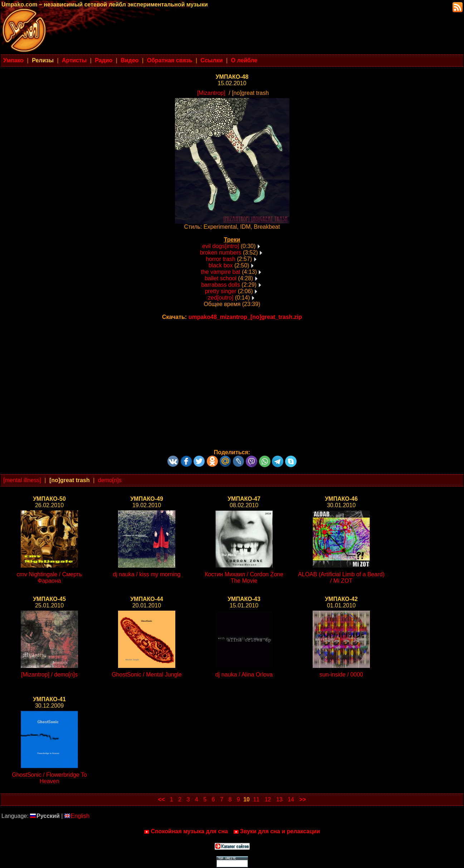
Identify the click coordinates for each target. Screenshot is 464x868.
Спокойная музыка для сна (186, 831)
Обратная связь (170, 60)
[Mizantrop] (211, 93)
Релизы (43, 60)
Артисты (74, 60)
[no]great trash (70, 480)
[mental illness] (22, 480)
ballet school (221, 278)
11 (256, 799)
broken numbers (221, 253)
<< (162, 799)
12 (268, 799)
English (77, 816)
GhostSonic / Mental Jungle (147, 675)
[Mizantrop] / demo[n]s (49, 675)
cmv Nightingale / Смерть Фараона (50, 578)
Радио (104, 60)
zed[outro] (221, 298)
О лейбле (244, 60)
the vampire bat (221, 272)
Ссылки (212, 60)
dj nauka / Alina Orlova (244, 675)
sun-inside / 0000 (341, 675)
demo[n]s (110, 480)
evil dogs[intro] (221, 246)
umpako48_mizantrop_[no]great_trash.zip (245, 317)
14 (291, 799)
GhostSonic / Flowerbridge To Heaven (49, 778)
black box (221, 265)
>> (302, 799)
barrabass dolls (221, 285)
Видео (130, 60)
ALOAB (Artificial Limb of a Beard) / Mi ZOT (341, 578)
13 (279, 799)
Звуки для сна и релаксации (277, 831)
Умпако (13, 60)
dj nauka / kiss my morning (146, 574)
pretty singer (221, 291)
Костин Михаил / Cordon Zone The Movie (244, 578)
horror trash (221, 259)
